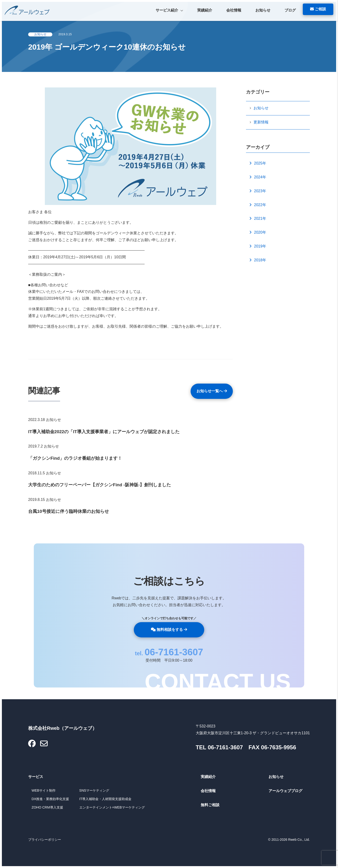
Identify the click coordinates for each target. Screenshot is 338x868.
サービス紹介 (169, 11)
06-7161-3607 (174, 652)
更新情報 (261, 122)
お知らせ (263, 10)
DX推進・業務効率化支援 (50, 799)
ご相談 (318, 9)
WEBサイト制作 (44, 790)
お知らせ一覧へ (212, 391)
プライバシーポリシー (45, 840)
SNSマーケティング (94, 790)
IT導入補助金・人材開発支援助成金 (106, 799)
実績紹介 (205, 10)
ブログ (290, 10)
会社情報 (234, 10)
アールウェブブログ (285, 791)
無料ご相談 (210, 805)
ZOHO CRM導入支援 (47, 807)
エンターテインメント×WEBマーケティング (112, 807)
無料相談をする (169, 630)
